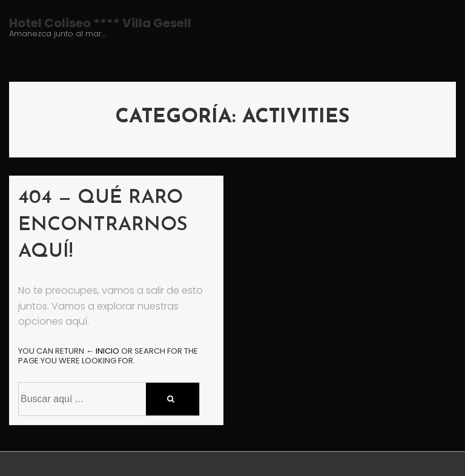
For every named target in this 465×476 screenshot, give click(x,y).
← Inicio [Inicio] (103, 351)
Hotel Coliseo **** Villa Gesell (100, 23)
